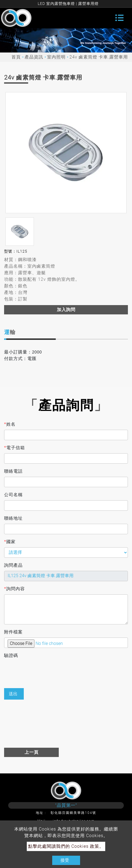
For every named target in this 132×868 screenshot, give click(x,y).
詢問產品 (13, 565)
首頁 (16, 57)
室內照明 (56, 57)
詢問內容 (14, 589)
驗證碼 (11, 655)
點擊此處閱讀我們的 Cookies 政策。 (66, 846)
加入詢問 (66, 310)
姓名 (10, 424)
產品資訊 (34, 57)
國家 (10, 542)
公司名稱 (13, 495)
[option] (66, 153)
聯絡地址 (13, 518)
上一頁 (32, 752)
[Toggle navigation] (119, 18)
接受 (65, 860)
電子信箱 (14, 448)
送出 (13, 694)
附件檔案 (13, 632)
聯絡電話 (13, 471)
